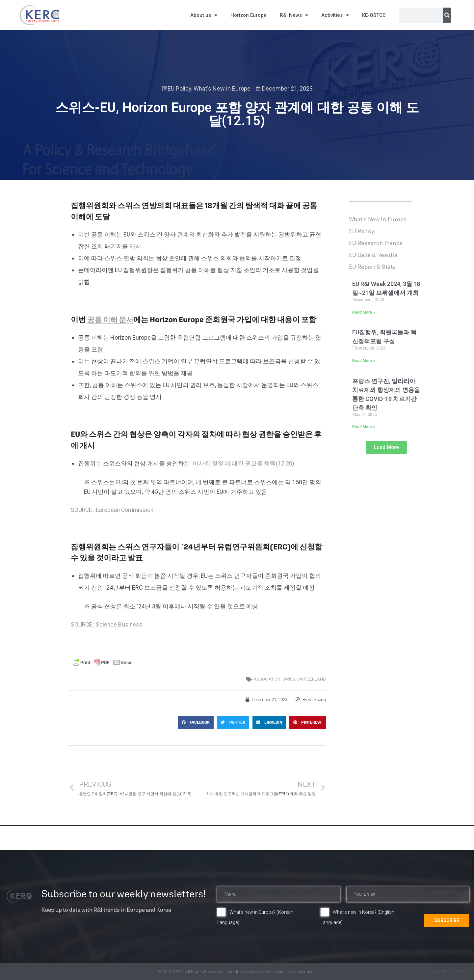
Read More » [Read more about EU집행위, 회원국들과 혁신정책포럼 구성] (364, 361)
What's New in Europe (222, 88)
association (267, 679)
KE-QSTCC (374, 15)
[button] (196, 722)
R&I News (294, 15)
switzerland (312, 679)
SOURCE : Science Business (107, 625)
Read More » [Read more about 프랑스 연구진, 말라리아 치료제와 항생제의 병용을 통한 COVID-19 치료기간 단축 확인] (364, 427)
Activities (335, 15)
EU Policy (179, 88)
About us (204, 15)
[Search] (447, 15)
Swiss (289, 679)
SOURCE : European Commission (112, 510)
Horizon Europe (249, 15)
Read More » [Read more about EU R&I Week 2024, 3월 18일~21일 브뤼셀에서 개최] (364, 312)
